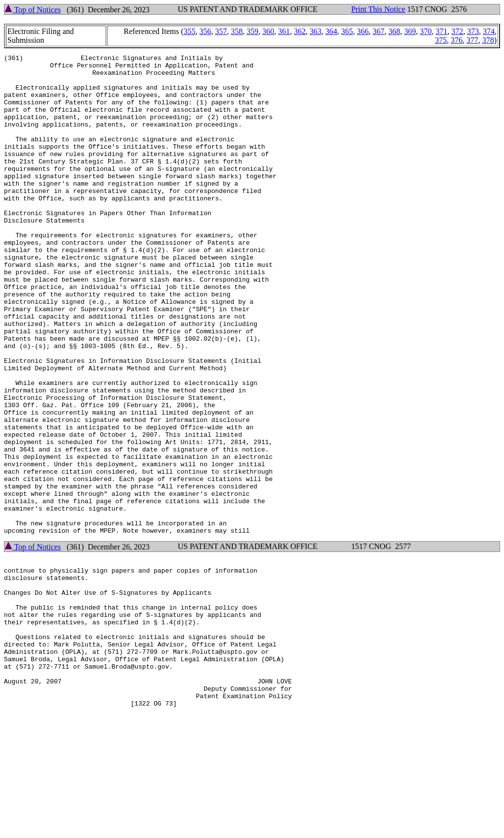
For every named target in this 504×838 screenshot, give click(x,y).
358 (237, 31)
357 (221, 31)
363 (315, 31)
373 (473, 31)
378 (488, 40)
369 (410, 31)
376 (457, 40)
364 (331, 31)
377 (472, 40)
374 (489, 31)
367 (378, 31)
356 (205, 31)
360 (268, 31)
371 (441, 31)
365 (347, 31)
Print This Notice (378, 9)
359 (252, 31)
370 (426, 31)
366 (363, 31)
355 (189, 31)
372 (457, 31)
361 (284, 31)
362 (300, 31)
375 (441, 40)
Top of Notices (33, 10)
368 (394, 31)
